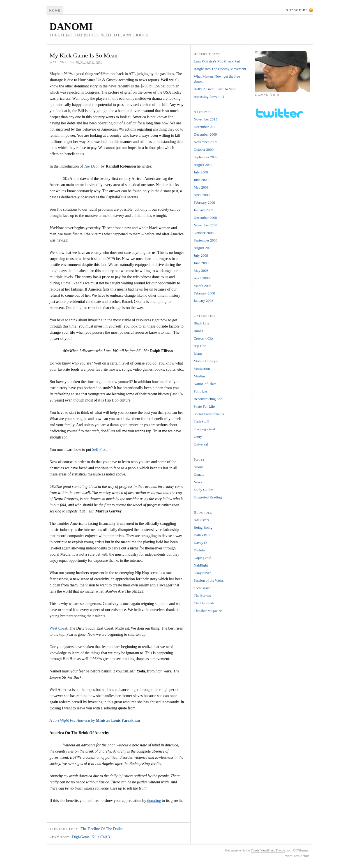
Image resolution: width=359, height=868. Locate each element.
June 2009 (201, 180)
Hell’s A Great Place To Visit (215, 89)
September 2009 (206, 157)
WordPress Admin (297, 856)
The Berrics (202, 596)
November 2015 (206, 119)
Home (55, 10)
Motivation (202, 369)
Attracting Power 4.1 (209, 97)
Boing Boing (203, 527)
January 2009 (204, 210)
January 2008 (204, 300)
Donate (199, 474)
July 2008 (201, 255)
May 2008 (201, 271)
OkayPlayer (202, 573)
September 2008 (206, 240)
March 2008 (203, 286)
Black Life (202, 323)
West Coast (58, 628)
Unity (198, 437)
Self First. (100, 450)
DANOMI (71, 27)
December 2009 (205, 134)
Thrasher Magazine (208, 611)
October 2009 (204, 149)
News (198, 482)
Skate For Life (204, 406)
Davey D (200, 543)
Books (198, 331)
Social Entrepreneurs (209, 414)
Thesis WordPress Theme (268, 850)
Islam (198, 353)
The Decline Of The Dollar (102, 829)
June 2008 (201, 263)
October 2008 (204, 233)
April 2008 (202, 278)
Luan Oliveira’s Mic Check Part (217, 61)
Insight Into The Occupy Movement (220, 69)
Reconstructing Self (208, 399)
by (95, 720)
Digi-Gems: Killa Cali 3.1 (92, 837)
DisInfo (199, 550)
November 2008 (206, 225)
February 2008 (204, 293)
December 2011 (205, 127)
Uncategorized (204, 429)
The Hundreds (204, 603)
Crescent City (204, 338)
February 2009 (204, 202)
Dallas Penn (202, 535)
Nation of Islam (205, 384)
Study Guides (204, 490)
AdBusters (202, 520)
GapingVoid (203, 558)
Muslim (199, 376)
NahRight (201, 565)
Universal (201, 444)
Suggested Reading (208, 497)
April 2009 (202, 195)
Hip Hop (200, 346)
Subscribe (297, 10)
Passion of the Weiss (209, 580)
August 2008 (203, 248)
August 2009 (203, 165)
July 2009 (201, 172)
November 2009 (206, 142)
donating (154, 801)
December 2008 (205, 218)
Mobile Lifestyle (206, 361)
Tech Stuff (201, 422)
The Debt (91, 166)
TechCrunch (203, 588)
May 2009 (201, 187)
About (198, 467)
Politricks (201, 391)
